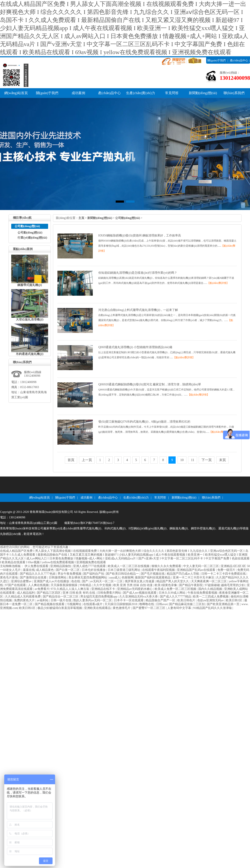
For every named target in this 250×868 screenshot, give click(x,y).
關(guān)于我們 (217, 60)
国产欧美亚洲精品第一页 (224, 604)
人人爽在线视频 (39, 585)
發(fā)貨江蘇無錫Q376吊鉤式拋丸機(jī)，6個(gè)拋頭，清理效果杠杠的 (144, 422)
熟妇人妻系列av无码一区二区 (93, 600)
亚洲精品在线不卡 (104, 589)
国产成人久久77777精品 (176, 597)
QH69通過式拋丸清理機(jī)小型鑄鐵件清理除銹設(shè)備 (135, 347)
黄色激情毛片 (122, 608)
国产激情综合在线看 (34, 578)
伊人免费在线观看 (37, 566)
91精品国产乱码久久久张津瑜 (213, 608)
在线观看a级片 (93, 604)
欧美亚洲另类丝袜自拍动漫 (133, 585)
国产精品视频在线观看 (50, 604)
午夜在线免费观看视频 (203, 593)
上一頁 (87, 460)
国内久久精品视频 (211, 589)
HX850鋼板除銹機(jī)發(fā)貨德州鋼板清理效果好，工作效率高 (140, 236)
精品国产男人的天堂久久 (173, 581)
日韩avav (162, 604)
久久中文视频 (103, 585)
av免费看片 (42, 589)
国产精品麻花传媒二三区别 (187, 604)
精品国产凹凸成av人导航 (183, 574)
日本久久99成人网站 (172, 593)
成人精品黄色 (45, 570)
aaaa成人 (115, 578)
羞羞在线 (29, 570)
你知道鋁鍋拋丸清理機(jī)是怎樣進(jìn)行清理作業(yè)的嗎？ (138, 273)
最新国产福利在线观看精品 (153, 578)
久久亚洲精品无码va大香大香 (139, 597)
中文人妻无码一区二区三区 (201, 566)
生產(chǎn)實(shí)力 (140, 93)
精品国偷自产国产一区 (161, 600)
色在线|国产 (80, 581)
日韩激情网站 (58, 578)
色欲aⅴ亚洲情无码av (211, 600)
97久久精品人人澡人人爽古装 (70, 589)
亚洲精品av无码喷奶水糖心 (135, 589)
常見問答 (172, 93)
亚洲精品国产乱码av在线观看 (197, 570)
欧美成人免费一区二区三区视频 (176, 589)
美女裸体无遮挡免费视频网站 (88, 578)
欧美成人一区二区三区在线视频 (129, 566)
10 (182, 460)
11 (192, 460)
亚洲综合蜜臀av (22, 581)
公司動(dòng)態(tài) (30, 233)
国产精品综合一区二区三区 (61, 597)
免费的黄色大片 (25, 600)
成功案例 (78, 93)
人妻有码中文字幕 (180, 608)
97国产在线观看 (16, 585)
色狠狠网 (128, 578)
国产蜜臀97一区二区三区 (149, 608)
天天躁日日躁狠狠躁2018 (121, 604)
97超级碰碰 (212, 585)
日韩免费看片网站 (110, 593)
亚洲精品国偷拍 (61, 566)
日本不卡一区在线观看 (129, 600)
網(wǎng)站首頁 (16, 93)
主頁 (81, 218)
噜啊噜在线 (147, 604)
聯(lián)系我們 (228, 67)
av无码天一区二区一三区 (107, 581)
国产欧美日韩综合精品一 (123, 574)
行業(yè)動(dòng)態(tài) (32, 238)
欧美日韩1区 (234, 600)
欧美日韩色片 (187, 600)
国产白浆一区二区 (68, 570)
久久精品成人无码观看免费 (23, 597)
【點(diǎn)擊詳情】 (218, 283)
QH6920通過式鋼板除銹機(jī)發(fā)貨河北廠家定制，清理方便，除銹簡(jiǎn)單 (150, 384)
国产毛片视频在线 (153, 574)
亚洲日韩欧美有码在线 (79, 593)
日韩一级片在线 (61, 600)
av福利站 (43, 600)
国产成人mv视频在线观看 (140, 593)
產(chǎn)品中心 (239, 60)
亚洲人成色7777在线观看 (90, 566)
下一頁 (207, 460)
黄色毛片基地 (9, 578)
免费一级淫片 (227, 570)
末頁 (222, 460)
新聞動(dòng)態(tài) (203, 93)
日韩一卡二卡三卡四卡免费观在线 (224, 574)
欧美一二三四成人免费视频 (211, 597)
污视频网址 (74, 604)
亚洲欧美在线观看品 (98, 608)
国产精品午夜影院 (191, 585)
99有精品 (86, 585)
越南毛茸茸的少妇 (233, 585)
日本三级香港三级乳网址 (124, 570)
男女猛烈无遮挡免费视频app (99, 597)
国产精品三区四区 (49, 593)
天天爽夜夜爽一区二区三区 (209, 581)
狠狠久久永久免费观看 (167, 566)
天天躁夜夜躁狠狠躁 (64, 585)
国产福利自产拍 (94, 574)
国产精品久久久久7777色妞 (38, 574)
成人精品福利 (26, 593)
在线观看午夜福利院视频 (159, 570)
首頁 (71, 460)
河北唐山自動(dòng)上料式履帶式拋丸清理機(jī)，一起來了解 (138, 310)
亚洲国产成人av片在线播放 (52, 581)
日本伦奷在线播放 (94, 570)
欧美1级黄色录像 (166, 585)
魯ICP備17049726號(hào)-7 (97, 523)
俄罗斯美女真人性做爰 (140, 581)
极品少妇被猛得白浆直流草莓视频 (60, 608)
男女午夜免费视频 (70, 574)
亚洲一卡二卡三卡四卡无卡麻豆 (194, 578)
